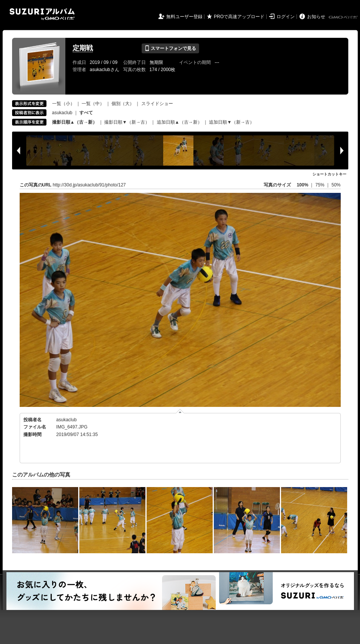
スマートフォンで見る (170, 48)
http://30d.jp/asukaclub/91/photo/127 (89, 185)
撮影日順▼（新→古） (127, 122)
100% (302, 185)
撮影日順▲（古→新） (75, 122)
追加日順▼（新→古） (232, 122)
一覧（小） (63, 104)
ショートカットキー (329, 174)
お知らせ (316, 17)
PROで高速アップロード (239, 17)
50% (336, 185)
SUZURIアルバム (42, 14)
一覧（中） (93, 104)
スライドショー (157, 104)
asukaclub (62, 113)
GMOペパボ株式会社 (344, 17)
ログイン (286, 17)
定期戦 (83, 48)
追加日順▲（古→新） (179, 122)
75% (321, 185)
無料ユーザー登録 (184, 17)
